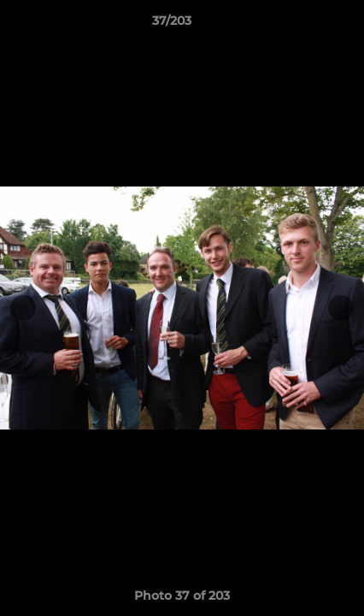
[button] (302, 25)
